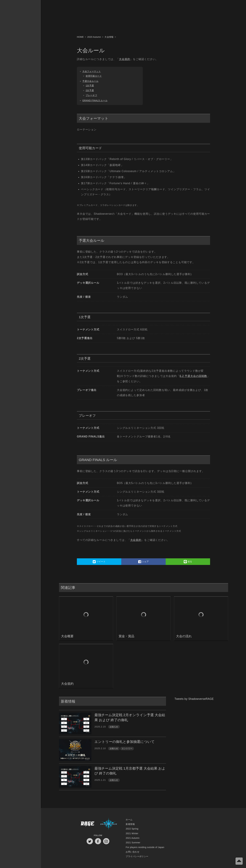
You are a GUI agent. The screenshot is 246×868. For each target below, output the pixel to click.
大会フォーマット (92, 71)
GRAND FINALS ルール (95, 100)
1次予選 (90, 86)
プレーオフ (91, 95)
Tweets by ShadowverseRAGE (194, 699)
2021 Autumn (132, 838)
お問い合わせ (132, 852)
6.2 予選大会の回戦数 (193, 376)
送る (188, 562)
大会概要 (67, 636)
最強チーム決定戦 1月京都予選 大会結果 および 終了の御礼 (130, 771)
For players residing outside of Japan (145, 847)
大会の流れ (184, 636)
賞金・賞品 (126, 636)
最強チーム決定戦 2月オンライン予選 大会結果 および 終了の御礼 (130, 717)
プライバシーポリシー (137, 856)
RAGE (87, 824)
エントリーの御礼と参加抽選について (125, 742)
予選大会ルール (90, 81)
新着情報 (130, 824)
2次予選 (90, 90)
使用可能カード (94, 76)
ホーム (129, 820)
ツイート (99, 562)
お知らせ (114, 727)
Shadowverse (109, 824)
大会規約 (125, 59)
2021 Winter (132, 833)
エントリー (127, 748)
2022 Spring (132, 829)
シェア (143, 562)
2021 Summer (133, 843)
